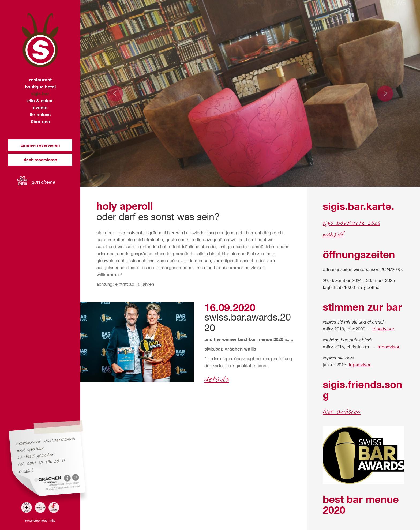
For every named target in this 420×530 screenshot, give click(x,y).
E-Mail (26, 471)
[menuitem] (40, 80)
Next (385, 93)
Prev (115, 93)
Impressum (73, 483)
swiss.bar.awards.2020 (248, 322)
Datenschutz (57, 484)
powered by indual (69, 487)
